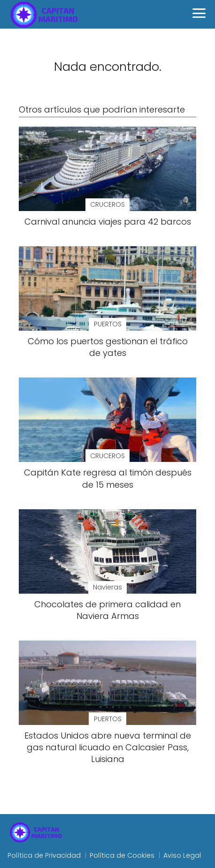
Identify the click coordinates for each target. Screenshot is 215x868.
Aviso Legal (182, 855)
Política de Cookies (122, 855)
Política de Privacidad (44, 855)
